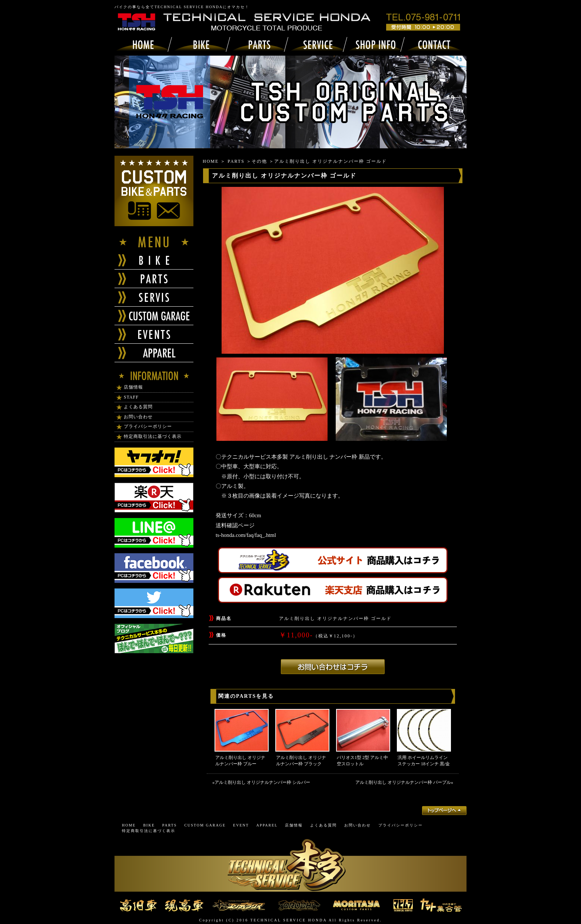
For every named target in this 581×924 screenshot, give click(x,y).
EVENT (241, 825)
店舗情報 (133, 387)
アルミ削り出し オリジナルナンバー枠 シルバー (262, 782)
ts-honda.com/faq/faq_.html (246, 535)
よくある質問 (138, 407)
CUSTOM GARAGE (205, 825)
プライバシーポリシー (148, 426)
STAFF (131, 397)
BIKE (149, 825)
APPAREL (267, 825)
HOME (211, 161)
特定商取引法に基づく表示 (153, 436)
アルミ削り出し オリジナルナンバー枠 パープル (403, 782)
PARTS (236, 161)
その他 (259, 161)
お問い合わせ (138, 417)
